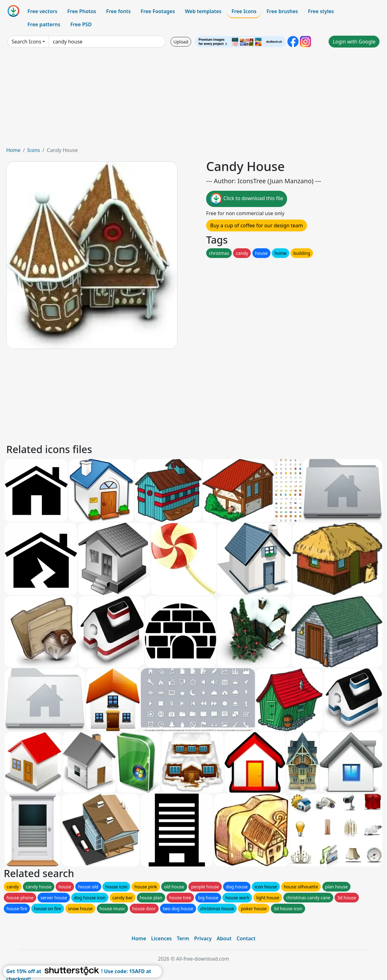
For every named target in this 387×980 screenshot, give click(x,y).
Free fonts (119, 11)
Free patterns (44, 24)
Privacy (203, 938)
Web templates (203, 11)
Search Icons (26, 42)
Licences (161, 938)
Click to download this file (247, 199)
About (224, 938)
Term (183, 938)
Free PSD (81, 24)
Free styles (321, 11)
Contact (246, 938)
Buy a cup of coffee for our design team (257, 225)
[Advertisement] (194, 99)
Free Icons (244, 11)
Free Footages (158, 11)
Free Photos (82, 11)
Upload (181, 42)
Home (13, 150)
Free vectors (42, 11)
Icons (33, 150)
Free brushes (282, 11)
